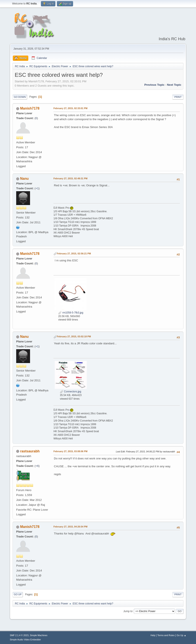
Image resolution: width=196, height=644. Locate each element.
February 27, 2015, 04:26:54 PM (70, 527)
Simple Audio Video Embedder (25, 640)
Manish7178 (30, 108)
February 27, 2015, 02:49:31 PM (70, 178)
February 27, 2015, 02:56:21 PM (74, 254)
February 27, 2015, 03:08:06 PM (70, 451)
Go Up (18, 594)
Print (178, 97)
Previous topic (154, 85)
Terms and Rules (166, 635)
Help (153, 635)
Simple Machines (39, 635)
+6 (37, 466)
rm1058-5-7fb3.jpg (71, 313)
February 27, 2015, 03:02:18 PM (74, 336)
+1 (37, 188)
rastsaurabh (30, 451)
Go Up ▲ (181, 635)
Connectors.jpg (71, 392)
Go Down (20, 97)
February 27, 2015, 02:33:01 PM (70, 108)
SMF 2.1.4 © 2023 (19, 635)
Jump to (128, 611)
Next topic (174, 85)
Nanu (24, 179)
